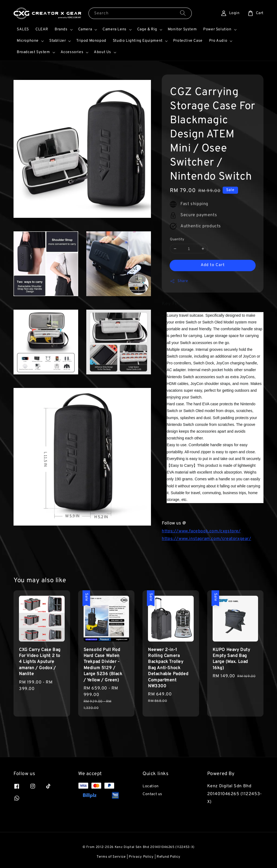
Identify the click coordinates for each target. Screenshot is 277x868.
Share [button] (179, 281)
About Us (103, 52)
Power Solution (217, 29)
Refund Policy (169, 857)
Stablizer (57, 41)
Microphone (28, 41)
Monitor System (182, 29)
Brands (61, 29)
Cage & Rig (147, 29)
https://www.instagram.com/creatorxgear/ (206, 539)
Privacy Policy (141, 857)
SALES (23, 29)
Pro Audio (218, 41)
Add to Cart (213, 265)
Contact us (152, 794)
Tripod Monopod (91, 41)
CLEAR (42, 29)
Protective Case (188, 41)
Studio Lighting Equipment (138, 41)
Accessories (72, 52)
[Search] (183, 13)
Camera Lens (115, 29)
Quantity (177, 239)
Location (151, 786)
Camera (85, 29)
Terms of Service (111, 857)
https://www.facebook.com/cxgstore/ (201, 531)
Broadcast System (33, 52)
